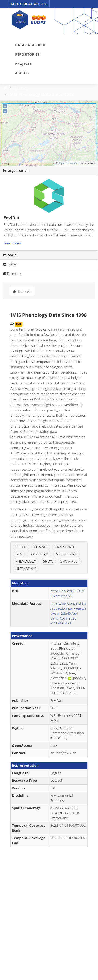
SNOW (48, 561)
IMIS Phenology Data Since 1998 (41, 94)
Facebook (12, 274)
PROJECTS (23, 63)
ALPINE (21, 547)
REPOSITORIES (27, 54)
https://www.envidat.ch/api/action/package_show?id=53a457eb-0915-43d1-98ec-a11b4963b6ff (68, 613)
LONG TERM (39, 554)
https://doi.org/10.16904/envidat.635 (67, 593)
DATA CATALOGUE (31, 45)
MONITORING (66, 554)
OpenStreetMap (69, 163)
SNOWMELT (70, 561)
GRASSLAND (64, 547)
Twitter (10, 264)
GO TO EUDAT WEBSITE (29, 4)
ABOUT (22, 73)
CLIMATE (41, 547)
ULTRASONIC (26, 569)
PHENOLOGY (26, 561)
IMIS (19, 554)
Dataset (21, 88)
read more (13, 243)
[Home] (5, 88)
